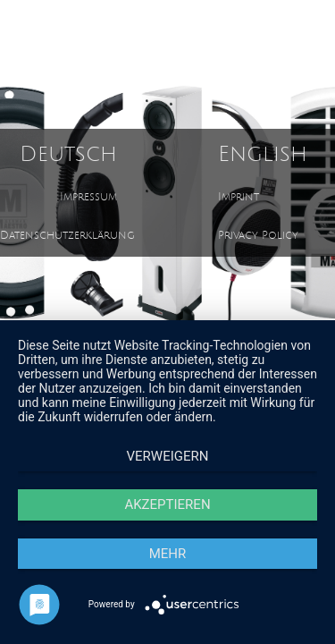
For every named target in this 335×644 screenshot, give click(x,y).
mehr (168, 554)
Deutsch (68, 154)
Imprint (239, 197)
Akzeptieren (167, 504)
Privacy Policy (258, 236)
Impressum (88, 197)
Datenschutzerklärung (67, 236)
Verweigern (168, 456)
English (263, 154)
